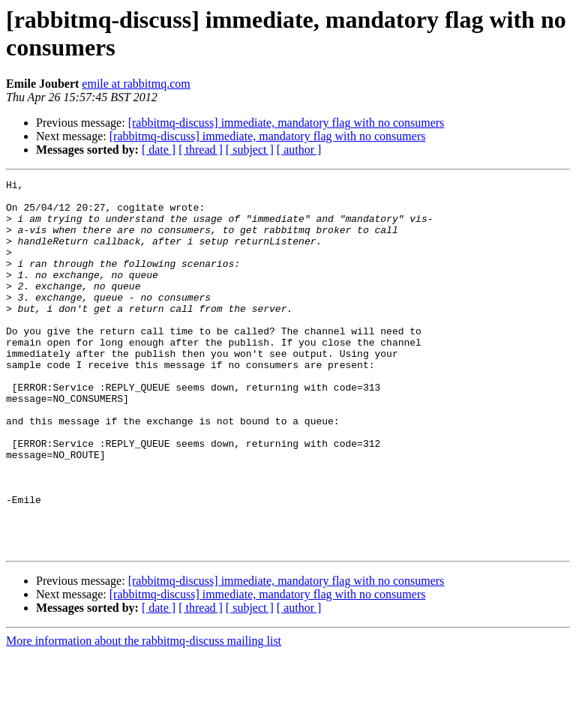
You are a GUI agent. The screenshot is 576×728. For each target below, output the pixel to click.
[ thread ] (201, 150)
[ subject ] (250, 150)
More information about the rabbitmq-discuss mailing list (144, 715)
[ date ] (159, 150)
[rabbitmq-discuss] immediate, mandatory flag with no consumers (286, 123)
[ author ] (299, 150)
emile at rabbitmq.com (136, 84)
